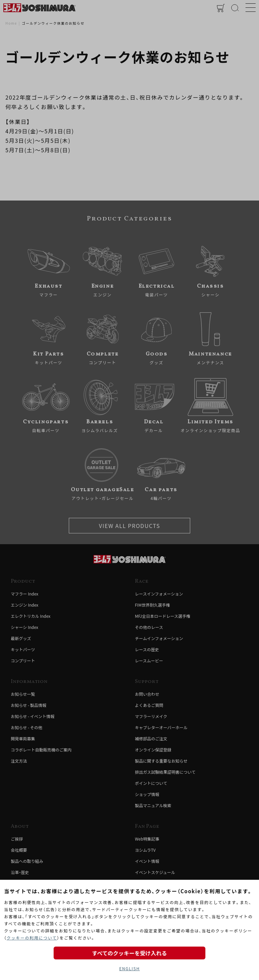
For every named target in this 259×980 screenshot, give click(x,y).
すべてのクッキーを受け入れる (129, 953)
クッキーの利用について (32, 938)
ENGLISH (129, 968)
